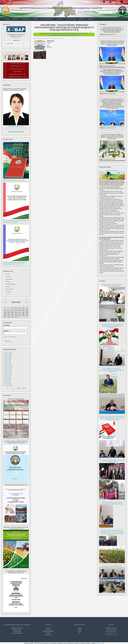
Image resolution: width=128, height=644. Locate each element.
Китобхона (82, 19)
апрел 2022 (7, 379)
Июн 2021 (7, 361)
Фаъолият (60, 19)
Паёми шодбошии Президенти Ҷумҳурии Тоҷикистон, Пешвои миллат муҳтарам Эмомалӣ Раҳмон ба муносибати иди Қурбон (112, 72)
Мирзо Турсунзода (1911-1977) (18, 69)
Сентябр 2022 (7, 386)
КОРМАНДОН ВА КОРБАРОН (16, 132)
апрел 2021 (7, 358)
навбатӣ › (19, 388)
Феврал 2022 (7, 375)
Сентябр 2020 (7, 354)
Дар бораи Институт (47, 19)
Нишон (80, 628)
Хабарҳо (36, 19)
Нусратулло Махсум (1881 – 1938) (18, 74)
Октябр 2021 (7, 368)
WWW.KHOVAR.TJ (16, 38)
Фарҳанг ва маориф (48, 631)
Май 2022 (7, 380)
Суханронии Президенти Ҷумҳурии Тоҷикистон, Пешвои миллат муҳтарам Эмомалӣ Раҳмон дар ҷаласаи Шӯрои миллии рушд (112, 137)
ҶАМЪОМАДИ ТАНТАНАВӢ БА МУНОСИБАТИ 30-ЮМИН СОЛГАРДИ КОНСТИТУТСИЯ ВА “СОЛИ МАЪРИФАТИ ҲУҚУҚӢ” (112, 418)
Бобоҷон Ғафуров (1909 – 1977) (18, 66)
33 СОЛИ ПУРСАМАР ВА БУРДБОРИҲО (112, 566)
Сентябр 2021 (7, 366)
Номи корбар (7, 325)
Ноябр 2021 (7, 370)
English (94, 12)
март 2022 (7, 377)
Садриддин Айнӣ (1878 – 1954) (17, 64)
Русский (87, 12)
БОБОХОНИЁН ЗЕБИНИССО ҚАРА (16, 126)
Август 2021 (7, 365)
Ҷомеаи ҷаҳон (48, 635)
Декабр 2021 (7, 372)
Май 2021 (7, 359)
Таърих (48, 628)
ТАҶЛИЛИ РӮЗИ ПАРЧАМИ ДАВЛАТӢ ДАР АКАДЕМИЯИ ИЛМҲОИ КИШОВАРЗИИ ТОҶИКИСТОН (112, 326)
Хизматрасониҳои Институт (112, 171)
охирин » (24, 388)
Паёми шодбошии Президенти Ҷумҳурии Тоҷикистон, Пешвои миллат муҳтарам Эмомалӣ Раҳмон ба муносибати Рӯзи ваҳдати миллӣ (112, 43)
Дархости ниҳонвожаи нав (10, 337)
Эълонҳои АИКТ (17, 631)
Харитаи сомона (116, 2)
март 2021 (7, 356)
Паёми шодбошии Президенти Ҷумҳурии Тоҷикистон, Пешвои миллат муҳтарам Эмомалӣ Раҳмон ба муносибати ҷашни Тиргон (112, 30)
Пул (80, 633)
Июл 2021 (7, 363)
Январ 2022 (7, 373)
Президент (15, 19)
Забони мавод (51, 41)
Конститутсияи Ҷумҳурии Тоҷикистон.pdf (15, 180)
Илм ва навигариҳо (17, 633)
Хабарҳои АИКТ (17, 630)
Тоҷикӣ (81, 12)
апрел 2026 (16, 302)
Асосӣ (107, 2)
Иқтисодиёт (48, 630)
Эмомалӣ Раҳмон (18, 72)
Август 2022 (7, 384)
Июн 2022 (7, 382)
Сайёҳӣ (48, 633)
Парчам (80, 630)
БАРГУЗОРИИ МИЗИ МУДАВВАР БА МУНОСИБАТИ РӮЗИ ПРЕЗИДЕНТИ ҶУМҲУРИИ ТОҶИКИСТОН (112, 370)
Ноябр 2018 (7, 352)
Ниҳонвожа (6, 331)
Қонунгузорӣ (26, 19)
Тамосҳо (125, 2)
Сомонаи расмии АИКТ (17, 628)
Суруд (80, 631)
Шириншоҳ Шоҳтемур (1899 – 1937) (18, 77)
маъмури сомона (100, 643)
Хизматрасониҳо (71, 19)
